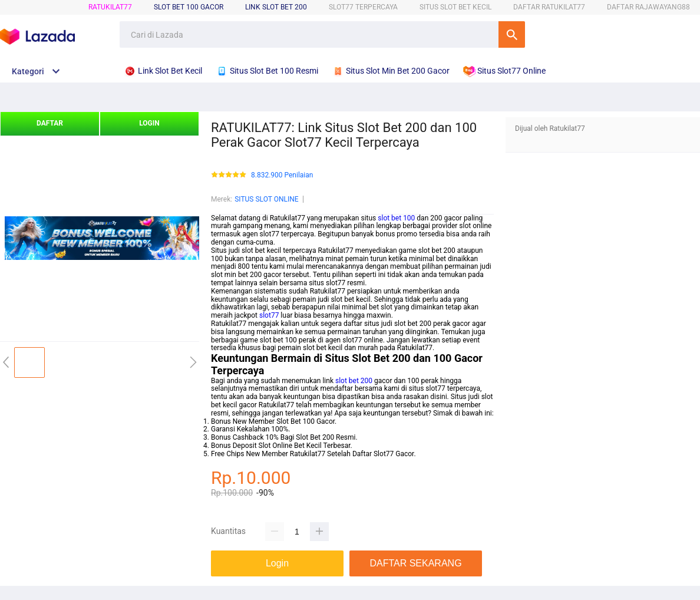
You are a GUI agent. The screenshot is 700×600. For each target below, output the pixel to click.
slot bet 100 (396, 218)
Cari (512, 34)
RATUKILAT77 (110, 7)
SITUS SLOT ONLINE (266, 199)
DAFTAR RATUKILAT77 (549, 7)
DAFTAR (50, 123)
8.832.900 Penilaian (282, 175)
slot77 (269, 315)
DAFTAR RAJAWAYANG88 (648, 7)
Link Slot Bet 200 (276, 7)
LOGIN (149, 123)
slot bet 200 (354, 381)
